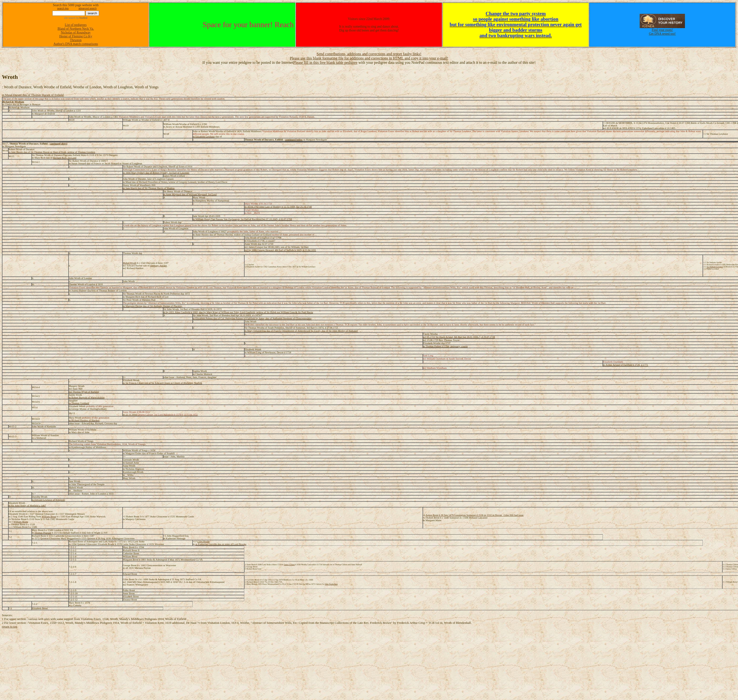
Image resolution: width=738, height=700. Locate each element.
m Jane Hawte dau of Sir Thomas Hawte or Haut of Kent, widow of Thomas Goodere (52, 152)
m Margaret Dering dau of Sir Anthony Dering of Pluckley (153, 306)
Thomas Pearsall (43, 533)
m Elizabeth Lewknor (204, 137)
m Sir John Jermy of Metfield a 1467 (27, 506)
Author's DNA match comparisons (76, 44)
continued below (294, 140)
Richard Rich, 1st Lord (65, 158)
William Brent (49, 517)
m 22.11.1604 (160, 415)
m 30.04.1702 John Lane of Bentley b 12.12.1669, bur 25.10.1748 (278, 207)
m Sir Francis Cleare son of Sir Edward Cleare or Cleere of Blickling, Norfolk (162, 383)
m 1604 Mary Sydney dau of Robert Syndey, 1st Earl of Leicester (156, 173)
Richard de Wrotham (13, 102)
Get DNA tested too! (662, 34)
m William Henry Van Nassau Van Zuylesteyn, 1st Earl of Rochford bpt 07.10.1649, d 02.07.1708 (242, 219)
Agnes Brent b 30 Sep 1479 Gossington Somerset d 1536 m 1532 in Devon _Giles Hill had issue (475, 515)
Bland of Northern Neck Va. (76, 29)
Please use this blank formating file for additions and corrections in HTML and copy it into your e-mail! (369, 58)
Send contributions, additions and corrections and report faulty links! (369, 54)
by (81, 18)
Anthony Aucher (158, 266)
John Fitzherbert (331, 584)
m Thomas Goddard (79, 403)
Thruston (76, 40)
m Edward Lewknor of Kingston (48, 500)
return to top (10, 627)
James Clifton (289, 565)
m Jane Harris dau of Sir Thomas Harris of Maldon (149, 188)
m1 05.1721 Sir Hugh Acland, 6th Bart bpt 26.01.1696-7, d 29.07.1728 (459, 337)
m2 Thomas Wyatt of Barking (84, 392)
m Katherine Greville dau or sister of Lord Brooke (221, 544)
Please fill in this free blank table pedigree (325, 62)
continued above (59, 144)
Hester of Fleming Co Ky (76, 36)
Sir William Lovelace (715, 267)
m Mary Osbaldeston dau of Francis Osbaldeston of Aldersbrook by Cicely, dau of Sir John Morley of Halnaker (301, 331)
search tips (63, 8)
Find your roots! (662, 30)
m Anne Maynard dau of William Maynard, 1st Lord (190, 194)
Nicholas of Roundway (76, 32)
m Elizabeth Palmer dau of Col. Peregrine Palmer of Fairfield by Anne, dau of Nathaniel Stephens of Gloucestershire (252, 318)
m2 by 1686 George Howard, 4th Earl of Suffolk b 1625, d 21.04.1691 (280, 250)
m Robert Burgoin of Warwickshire (87, 397)
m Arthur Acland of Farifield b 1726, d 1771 (626, 365)
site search (70, 18)
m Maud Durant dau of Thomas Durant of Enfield (33, 95)
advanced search (88, 8)
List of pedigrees (76, 25)
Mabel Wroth (130, 263)
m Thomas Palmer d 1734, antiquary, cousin (445, 346)
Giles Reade (204, 542)
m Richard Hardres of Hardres (84, 420)
